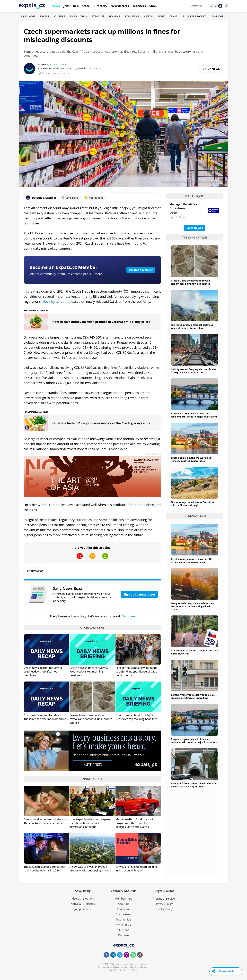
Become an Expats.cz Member (63, 267)
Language (217, 16)
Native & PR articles (83, 904)
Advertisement (153, 454)
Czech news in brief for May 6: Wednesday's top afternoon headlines (43, 671)
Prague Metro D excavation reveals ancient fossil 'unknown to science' (91, 719)
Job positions (83, 909)
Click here (128, 616)
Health (148, 16)
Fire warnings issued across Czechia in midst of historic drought (192, 504)
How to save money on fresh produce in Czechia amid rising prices (101, 322)
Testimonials (123, 920)
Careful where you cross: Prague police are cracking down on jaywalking (193, 696)
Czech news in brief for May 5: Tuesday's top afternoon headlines (46, 717)
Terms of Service (164, 899)
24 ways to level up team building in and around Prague (137, 869)
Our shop (124, 930)
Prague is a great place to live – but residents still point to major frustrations (194, 415)
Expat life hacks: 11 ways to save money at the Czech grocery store (101, 423)
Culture (60, 16)
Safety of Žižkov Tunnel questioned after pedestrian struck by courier (194, 785)
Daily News (28, 16)
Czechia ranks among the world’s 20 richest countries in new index (191, 459)
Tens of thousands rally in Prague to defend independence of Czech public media (137, 671)
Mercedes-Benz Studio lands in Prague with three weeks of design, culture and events (135, 823)
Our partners (124, 914)
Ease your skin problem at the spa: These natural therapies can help (45, 821)
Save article (70, 198)
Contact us (124, 909)
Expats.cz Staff (58, 64)
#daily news (35, 571)
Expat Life (98, 16)
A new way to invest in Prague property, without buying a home (90, 869)
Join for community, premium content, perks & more (66, 274)
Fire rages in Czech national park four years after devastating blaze (192, 326)
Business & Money (194, 16)
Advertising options (83, 899)
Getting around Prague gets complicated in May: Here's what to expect (194, 371)
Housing (115, 16)
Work (161, 16)
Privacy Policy (164, 904)
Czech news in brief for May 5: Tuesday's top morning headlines (136, 717)
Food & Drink (78, 16)
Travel (174, 16)
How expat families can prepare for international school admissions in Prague (90, 823)
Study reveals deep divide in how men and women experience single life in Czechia (192, 606)
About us (123, 904)
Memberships (123, 899)
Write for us (124, 925)
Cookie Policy (164, 909)
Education (132, 16)
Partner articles (93, 779)
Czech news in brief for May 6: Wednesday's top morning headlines (89, 671)
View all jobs (195, 228)
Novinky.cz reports (57, 302)
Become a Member (141, 270)
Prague (45, 16)
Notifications (94, 198)
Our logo (123, 935)
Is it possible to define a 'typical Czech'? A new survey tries (195, 652)
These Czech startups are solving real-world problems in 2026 (44, 869)
